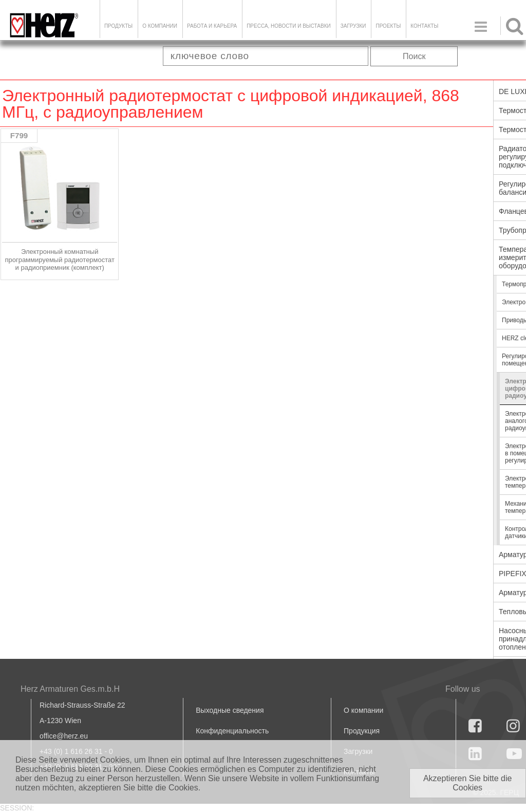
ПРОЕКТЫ (388, 26)
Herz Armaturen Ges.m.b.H (70, 689)
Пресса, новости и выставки (289, 26)
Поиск (414, 56)
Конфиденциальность (232, 731)
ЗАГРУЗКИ (353, 26)
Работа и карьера (212, 26)
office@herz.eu (64, 736)
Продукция (362, 731)
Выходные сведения (230, 710)
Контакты (424, 26)
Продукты (118, 26)
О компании (160, 26)
